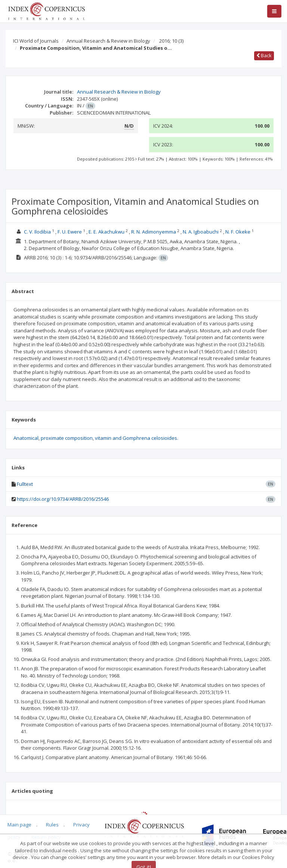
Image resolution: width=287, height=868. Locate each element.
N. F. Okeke (238, 232)
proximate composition (67, 438)
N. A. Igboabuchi (201, 232)
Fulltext (25, 484)
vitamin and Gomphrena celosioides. (137, 438)
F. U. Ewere (70, 232)
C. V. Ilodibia (37, 232)
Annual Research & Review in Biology (108, 41)
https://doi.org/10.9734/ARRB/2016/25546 (63, 499)
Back (264, 55)
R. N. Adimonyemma (154, 232)
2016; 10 (171, 41)
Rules (52, 825)
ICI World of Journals (36, 41)
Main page (19, 825)
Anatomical (26, 438)
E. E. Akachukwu (107, 232)
